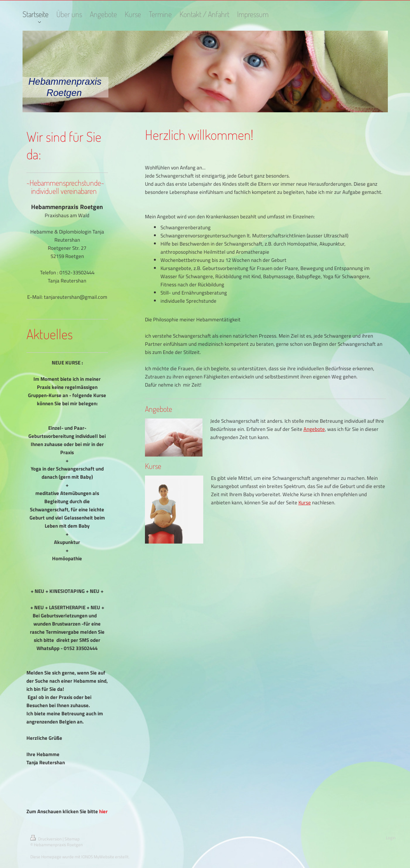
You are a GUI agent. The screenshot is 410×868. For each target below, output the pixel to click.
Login (391, 838)
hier (103, 811)
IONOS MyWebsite (98, 857)
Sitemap (72, 839)
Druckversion (46, 839)
